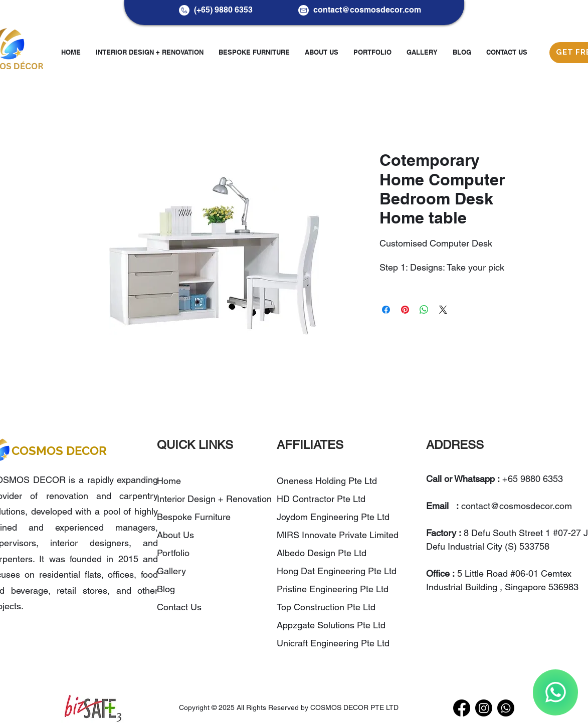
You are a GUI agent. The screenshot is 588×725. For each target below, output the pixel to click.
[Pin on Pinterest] (405, 310)
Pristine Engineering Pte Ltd (334, 589)
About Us (175, 535)
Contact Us (179, 607)
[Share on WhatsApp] (424, 310)
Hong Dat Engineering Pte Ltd (337, 571)
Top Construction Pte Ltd (327, 607)
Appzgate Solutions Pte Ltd (331, 625)
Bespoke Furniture (194, 517)
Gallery (171, 571)
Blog (166, 589)
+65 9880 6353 (533, 479)
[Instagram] (484, 708)
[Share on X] (443, 310)
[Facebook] (462, 708)
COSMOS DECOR (59, 451)
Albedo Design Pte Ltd (322, 553)
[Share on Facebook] (386, 310)
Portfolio (173, 553)
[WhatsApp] (555, 692)
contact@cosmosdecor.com (367, 10)
